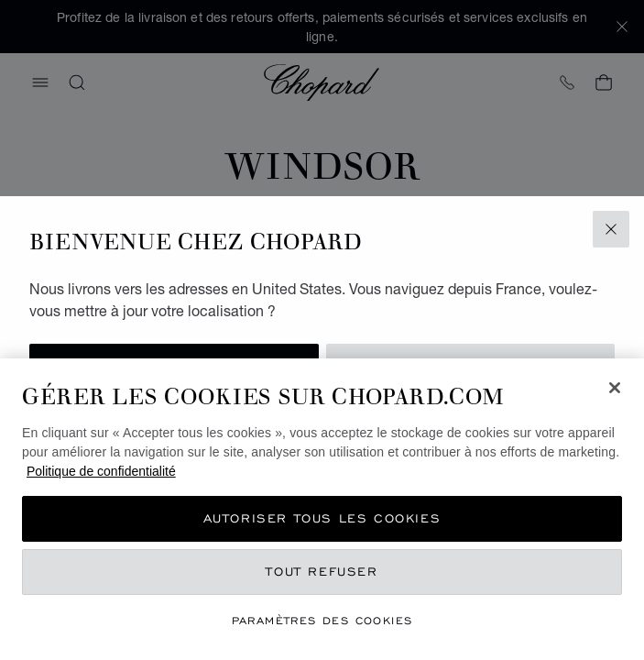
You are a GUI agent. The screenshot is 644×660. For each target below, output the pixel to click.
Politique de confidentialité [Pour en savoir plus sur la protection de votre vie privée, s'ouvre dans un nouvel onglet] (101, 471)
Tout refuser (322, 572)
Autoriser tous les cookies (322, 518)
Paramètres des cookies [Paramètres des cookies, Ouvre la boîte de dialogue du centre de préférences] (322, 620)
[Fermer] (615, 388)
